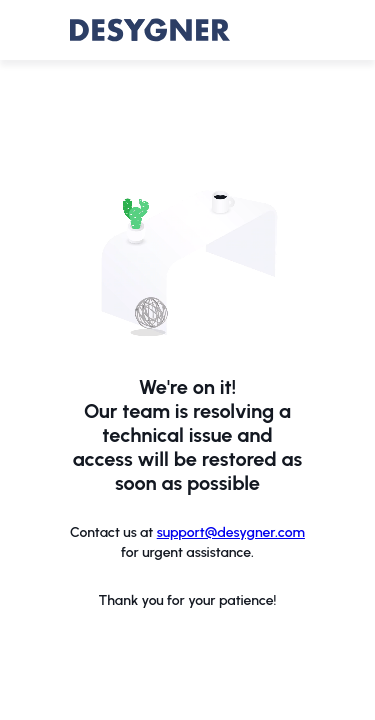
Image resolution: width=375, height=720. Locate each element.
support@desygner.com (231, 532)
